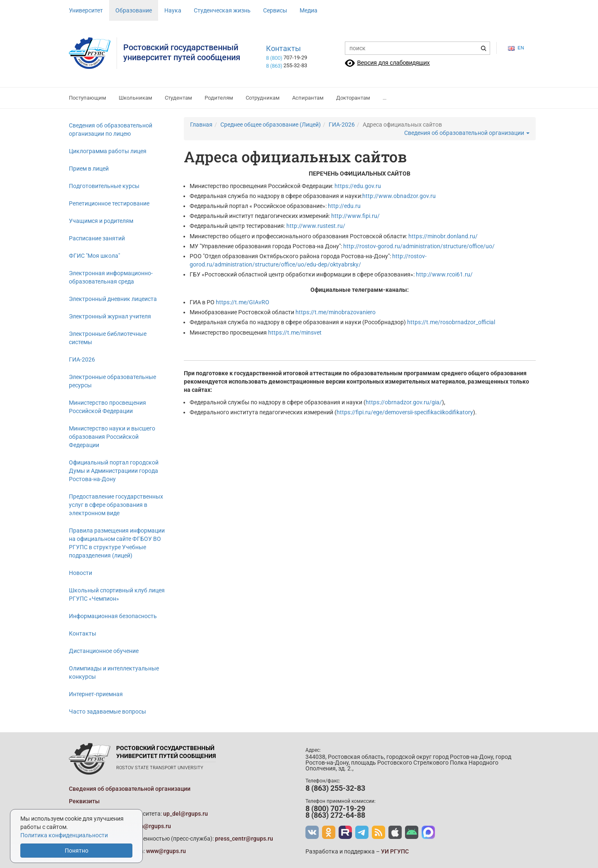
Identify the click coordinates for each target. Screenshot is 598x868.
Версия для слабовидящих (394, 63)
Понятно (77, 851)
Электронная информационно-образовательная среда (111, 277)
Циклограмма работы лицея (108, 151)
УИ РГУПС (395, 851)
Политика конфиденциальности (64, 835)
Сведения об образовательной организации (467, 133)
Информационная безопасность (113, 616)
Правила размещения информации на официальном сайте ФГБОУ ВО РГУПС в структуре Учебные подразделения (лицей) (117, 543)
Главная (201, 125)
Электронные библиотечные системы (108, 338)
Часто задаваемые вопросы (107, 712)
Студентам (178, 98)
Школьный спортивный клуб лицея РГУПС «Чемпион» (117, 594)
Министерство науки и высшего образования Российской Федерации (112, 437)
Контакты (283, 49)
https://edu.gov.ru (358, 186)
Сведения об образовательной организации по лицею (111, 130)
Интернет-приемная (96, 694)
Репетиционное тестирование (109, 203)
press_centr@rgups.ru (244, 839)
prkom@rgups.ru (149, 826)
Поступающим (88, 98)
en (516, 48)
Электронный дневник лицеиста (113, 299)
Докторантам (353, 98)
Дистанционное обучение (104, 651)
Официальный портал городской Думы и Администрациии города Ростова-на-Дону (114, 471)
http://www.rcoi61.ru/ (444, 274)
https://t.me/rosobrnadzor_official (451, 322)
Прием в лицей (89, 169)
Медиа (309, 10)
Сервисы (275, 10)
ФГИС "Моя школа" (94, 256)
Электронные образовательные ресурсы (112, 381)
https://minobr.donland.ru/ (443, 236)
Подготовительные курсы (104, 186)
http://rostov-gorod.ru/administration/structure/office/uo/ (419, 246)
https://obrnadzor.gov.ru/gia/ (404, 402)
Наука (173, 10)
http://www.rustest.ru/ (316, 226)
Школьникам (135, 98)
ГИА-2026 (82, 359)
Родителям (219, 98)
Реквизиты (84, 801)
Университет (86, 10)
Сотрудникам (263, 98)
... (384, 98)
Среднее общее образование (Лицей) (271, 125)
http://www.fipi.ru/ (355, 216)
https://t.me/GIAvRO (243, 302)
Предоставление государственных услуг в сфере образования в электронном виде (116, 505)
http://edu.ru (344, 206)
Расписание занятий (97, 238)
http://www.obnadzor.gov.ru (399, 196)
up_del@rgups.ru (186, 814)
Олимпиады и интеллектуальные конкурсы (114, 672)
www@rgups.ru (166, 851)
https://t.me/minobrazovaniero (336, 312)
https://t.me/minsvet (295, 333)
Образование (134, 10)
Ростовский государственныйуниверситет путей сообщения (182, 52)
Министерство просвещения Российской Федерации (107, 407)
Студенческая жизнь (222, 10)
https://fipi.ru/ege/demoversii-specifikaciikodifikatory (405, 412)
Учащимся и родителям (101, 221)
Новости (81, 573)
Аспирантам (308, 98)
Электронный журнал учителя (110, 316)
